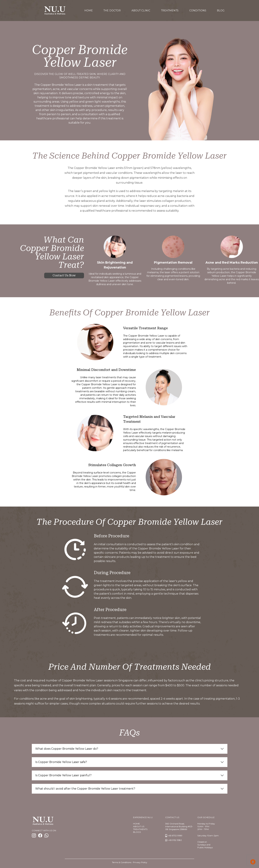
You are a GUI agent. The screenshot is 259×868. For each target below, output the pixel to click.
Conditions (198, 11)
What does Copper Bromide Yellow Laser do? (67, 749)
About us (139, 826)
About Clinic (141, 11)
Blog (221, 11)
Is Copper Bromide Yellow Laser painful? (63, 775)
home (89, 11)
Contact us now (64, 275)
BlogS (137, 832)
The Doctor (112, 11)
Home (136, 824)
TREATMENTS (140, 829)
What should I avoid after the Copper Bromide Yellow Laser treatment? (85, 789)
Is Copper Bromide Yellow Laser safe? (61, 762)
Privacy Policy (140, 862)
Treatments (170, 11)
